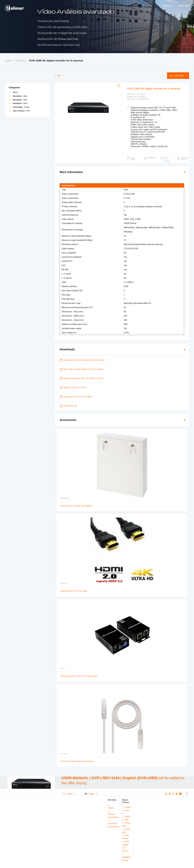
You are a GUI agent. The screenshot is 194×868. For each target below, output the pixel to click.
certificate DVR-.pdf (68, 406)
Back (58, 76)
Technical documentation (113, 814)
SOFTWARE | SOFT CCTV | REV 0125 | (73, 388)
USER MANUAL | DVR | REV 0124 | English (76, 397)
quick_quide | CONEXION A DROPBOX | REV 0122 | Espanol (82, 360)
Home (8, 61)
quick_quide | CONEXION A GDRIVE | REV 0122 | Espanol (81, 369)
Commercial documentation (113, 824)
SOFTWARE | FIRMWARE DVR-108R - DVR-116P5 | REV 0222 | (81, 378)
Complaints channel (126, 857)
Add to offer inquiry (178, 76)
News (125, 820)
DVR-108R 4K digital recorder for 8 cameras (56, 61)
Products (20, 61)
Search (69, 794)
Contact (126, 807)
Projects (126, 817)
